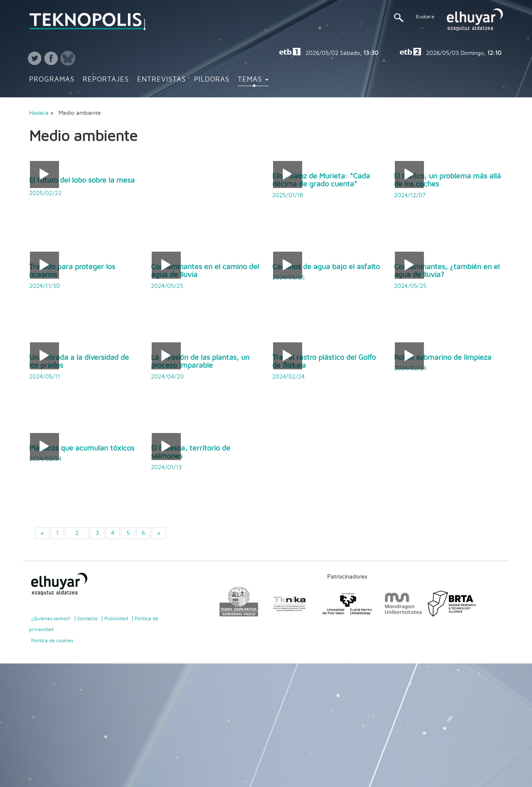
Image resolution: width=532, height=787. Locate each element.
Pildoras (212, 79)
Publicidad (116, 619)
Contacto (87, 619)
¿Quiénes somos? (51, 619)
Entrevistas (161, 79)
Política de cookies (52, 641)
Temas (253, 79)
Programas (52, 79)
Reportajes (106, 79)
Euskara (425, 17)
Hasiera (39, 113)
